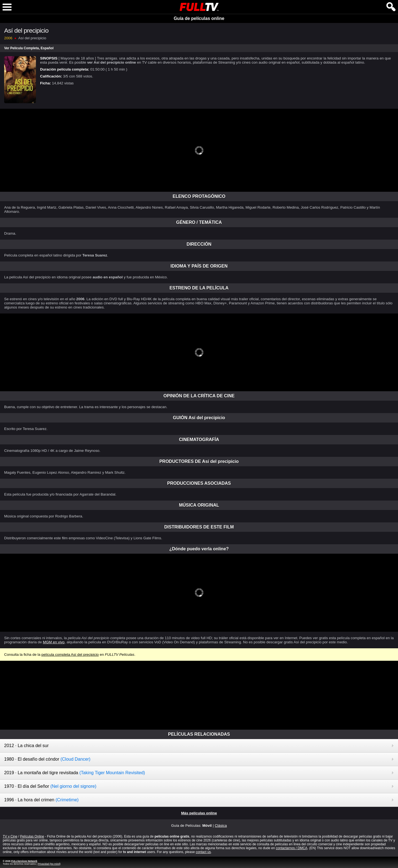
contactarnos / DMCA (292, 848)
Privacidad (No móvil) (49, 864)
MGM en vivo (54, 642)
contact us (203, 852)
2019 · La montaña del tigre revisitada (75, 773)
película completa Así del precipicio (70, 655)
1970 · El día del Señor (50, 786)
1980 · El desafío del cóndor (47, 759)
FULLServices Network (24, 861)
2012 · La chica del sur (26, 746)
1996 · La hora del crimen (41, 800)
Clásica (221, 826)
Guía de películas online (199, 18)
